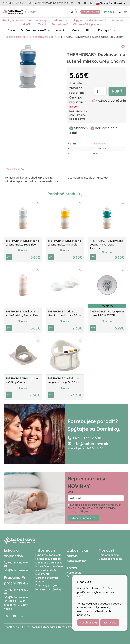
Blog (89, 30)
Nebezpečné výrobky (48, 589)
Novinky (61, 30)
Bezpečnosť (59, 24)
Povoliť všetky (88, 623)
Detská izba (60, 20)
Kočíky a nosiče (13, 20)
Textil (42, 24)
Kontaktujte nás (77, 561)
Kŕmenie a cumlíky (14, 37)
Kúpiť (117, 91)
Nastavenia (110, 623)
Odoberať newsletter (83, 518)
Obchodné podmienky (49, 563)
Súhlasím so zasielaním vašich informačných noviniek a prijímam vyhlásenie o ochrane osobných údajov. (94, 508)
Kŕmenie (117, 20)
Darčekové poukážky (35, 30)
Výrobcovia (74, 573)
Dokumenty (42, 574)
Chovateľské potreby (88, 24)
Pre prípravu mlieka (41, 37)
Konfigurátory (108, 30)
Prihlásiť (109, 12)
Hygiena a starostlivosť (90, 20)
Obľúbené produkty (110, 559)
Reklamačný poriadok (49, 559)
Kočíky (36, 627)
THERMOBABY (98, 144)
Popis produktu (15, 169)
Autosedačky (38, 20)
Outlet (76, 30)
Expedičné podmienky (49, 555)
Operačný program (47, 585)
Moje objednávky (109, 555)
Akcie (11, 30)
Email (71, 492)
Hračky (28, 24)
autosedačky (49, 627)
